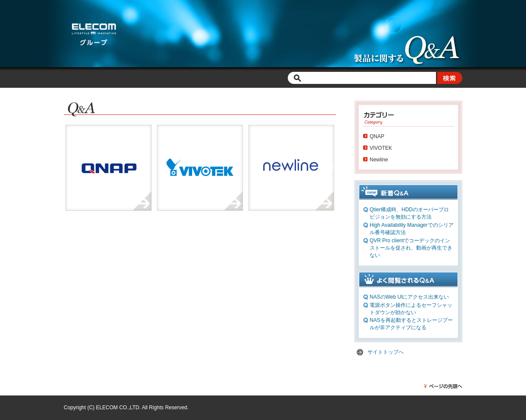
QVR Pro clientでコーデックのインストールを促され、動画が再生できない (411, 248)
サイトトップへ (386, 352)
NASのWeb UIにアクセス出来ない (409, 297)
